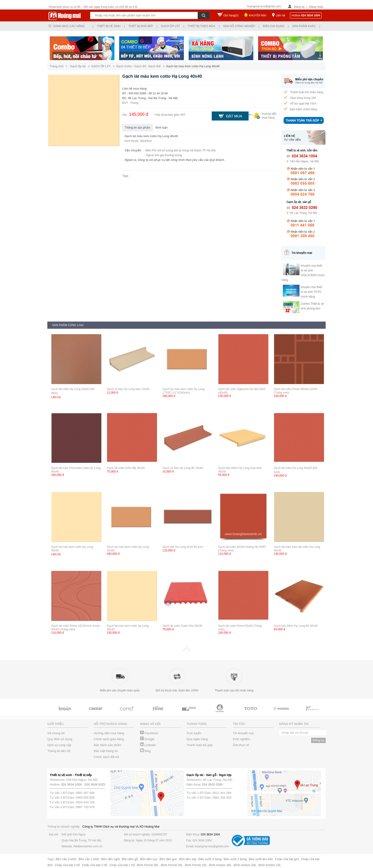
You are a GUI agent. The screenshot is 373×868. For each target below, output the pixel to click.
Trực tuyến (194, 733)
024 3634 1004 (71, 784)
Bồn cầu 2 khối (66, 859)
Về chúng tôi (56, 733)
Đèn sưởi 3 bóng (210, 859)
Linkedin (148, 745)
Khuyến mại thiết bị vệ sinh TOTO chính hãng (311, 292)
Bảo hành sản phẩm (108, 745)
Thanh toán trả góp (200, 745)
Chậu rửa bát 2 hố (95, 865)
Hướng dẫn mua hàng (109, 733)
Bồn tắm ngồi (111, 859)
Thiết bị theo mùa (202, 26)
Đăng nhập (316, 7)
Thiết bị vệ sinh (109, 26)
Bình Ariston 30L (220, 865)
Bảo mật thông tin (106, 751)
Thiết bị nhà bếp (141, 26)
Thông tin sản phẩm (138, 128)
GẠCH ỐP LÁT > (104, 66)
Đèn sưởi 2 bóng (235, 859)
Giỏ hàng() (231, 15)
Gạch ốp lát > (81, 66)
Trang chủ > (59, 66)
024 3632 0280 (212, 784)
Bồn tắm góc (168, 859)
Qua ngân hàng (197, 739)
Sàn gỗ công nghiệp (239, 26)
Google (147, 739)
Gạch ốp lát (170, 26)
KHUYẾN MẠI (258, 15)
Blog (145, 751)
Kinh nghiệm (241, 739)
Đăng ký (299, 7)
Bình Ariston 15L (270, 865)
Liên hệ (280, 15)
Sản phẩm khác (304, 26)
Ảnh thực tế (241, 745)
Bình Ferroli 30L (148, 865)
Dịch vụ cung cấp (59, 745)
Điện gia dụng (274, 26)
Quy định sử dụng (60, 739)
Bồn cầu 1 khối (89, 859)
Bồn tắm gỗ (130, 859)
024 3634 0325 (95, 784)
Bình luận (162, 128)
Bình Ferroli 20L (172, 865)
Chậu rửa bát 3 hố (67, 865)
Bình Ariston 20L (245, 865)
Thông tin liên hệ (59, 751)
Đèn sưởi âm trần (261, 859)
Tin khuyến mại (243, 733)
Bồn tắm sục (149, 859)
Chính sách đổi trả (106, 757)
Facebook (149, 733)
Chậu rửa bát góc (287, 859)
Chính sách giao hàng (109, 739)
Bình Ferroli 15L (196, 865)
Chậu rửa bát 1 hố (122, 865)
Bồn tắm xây (188, 859)
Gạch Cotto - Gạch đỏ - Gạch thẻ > (141, 66)
